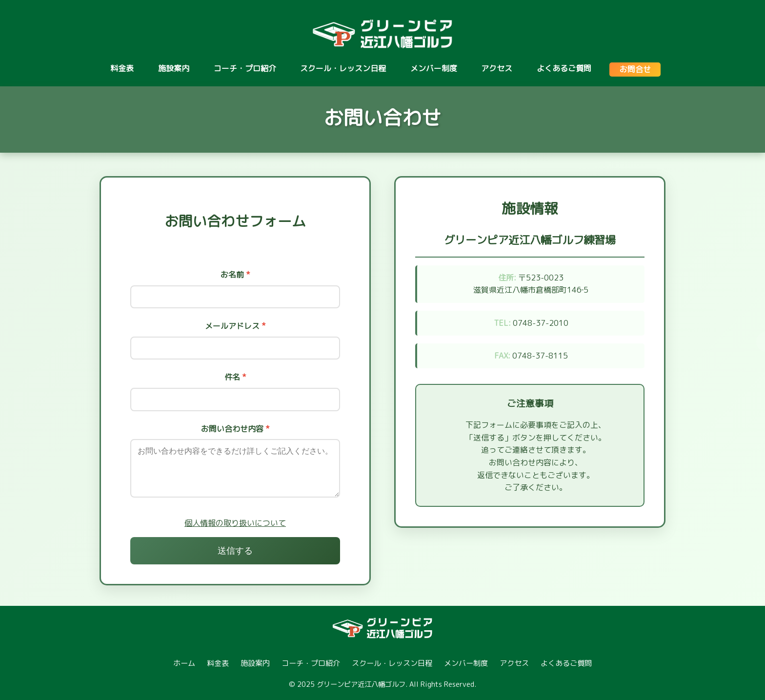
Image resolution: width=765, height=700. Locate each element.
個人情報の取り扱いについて (235, 523)
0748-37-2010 (541, 323)
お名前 (235, 275)
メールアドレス (235, 326)
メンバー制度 (434, 68)
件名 (235, 377)
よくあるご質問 (564, 68)
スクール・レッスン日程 (343, 68)
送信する (235, 551)
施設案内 (174, 68)
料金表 (122, 68)
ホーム (184, 663)
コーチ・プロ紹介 (245, 68)
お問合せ (635, 69)
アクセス (497, 68)
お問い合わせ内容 (235, 429)
